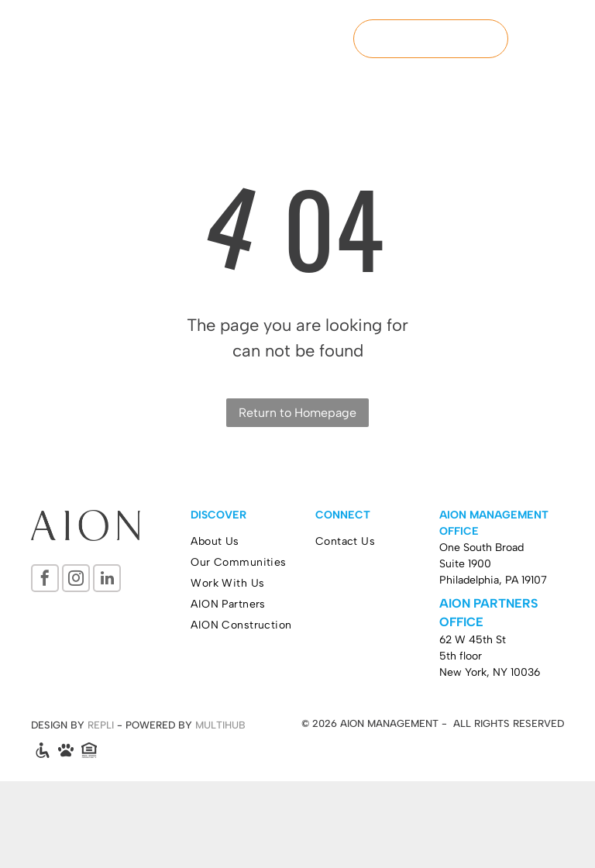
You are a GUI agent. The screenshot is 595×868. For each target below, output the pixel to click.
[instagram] (76, 580)
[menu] (561, 39)
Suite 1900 (465, 564)
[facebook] (45, 580)
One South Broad (482, 548)
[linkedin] (107, 580)
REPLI (101, 725)
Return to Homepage (297, 413)
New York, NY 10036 (490, 672)
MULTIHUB (220, 725)
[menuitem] (253, 541)
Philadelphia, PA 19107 (493, 580)
